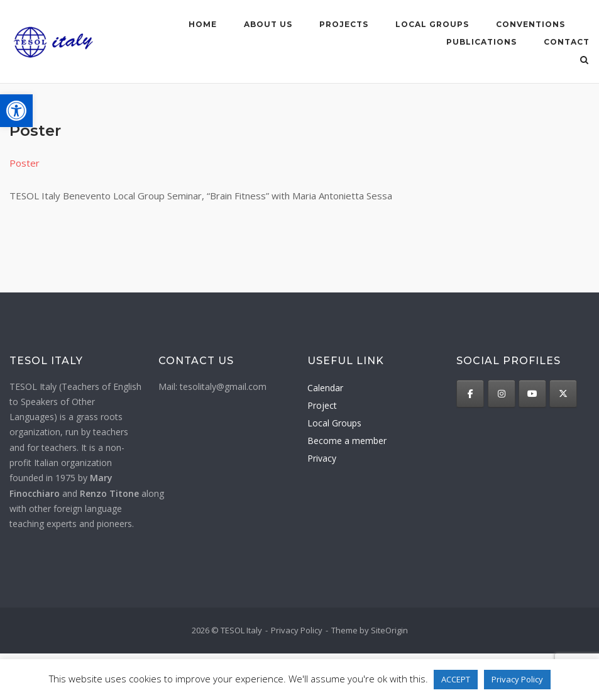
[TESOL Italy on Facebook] (470, 394)
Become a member (347, 441)
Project (322, 405)
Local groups (432, 24)
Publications (481, 42)
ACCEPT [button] (456, 679)
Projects (344, 24)
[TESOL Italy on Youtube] (532, 394)
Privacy (322, 458)
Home (203, 24)
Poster (25, 163)
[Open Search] (584, 61)
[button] (16, 111)
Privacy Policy (297, 630)
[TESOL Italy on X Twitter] (563, 394)
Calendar (325, 388)
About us (268, 24)
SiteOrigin (389, 630)
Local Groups (334, 423)
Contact (567, 42)
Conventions (530, 24)
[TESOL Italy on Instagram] (502, 394)
